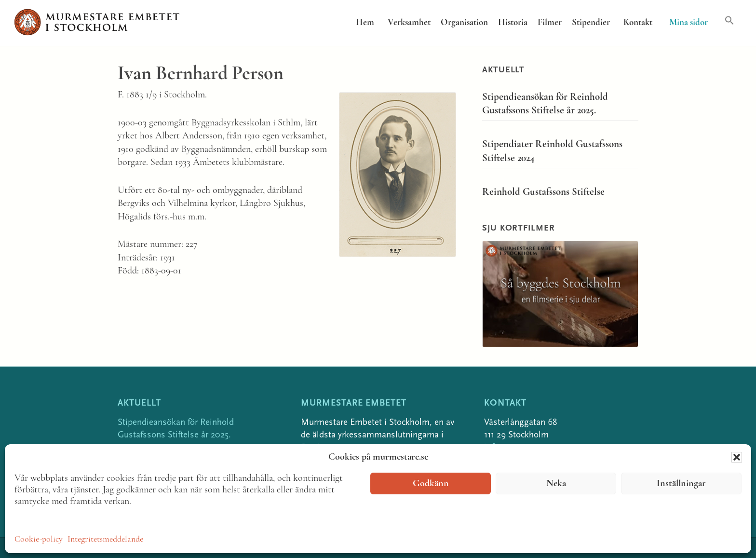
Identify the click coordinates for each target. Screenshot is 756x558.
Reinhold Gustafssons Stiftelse (543, 192)
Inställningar (681, 484)
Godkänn (431, 484)
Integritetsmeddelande (105, 539)
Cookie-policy (39, 539)
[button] (737, 457)
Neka (556, 484)
